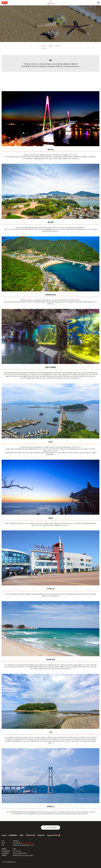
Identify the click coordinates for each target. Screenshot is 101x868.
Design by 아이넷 (54, 835)
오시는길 (4, 835)
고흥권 (51, 46)
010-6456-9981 (51, 828)
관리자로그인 (41, 835)
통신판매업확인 (13, 835)
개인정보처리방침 (30, 835)
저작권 (21, 835)
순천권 (57, 46)
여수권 (44, 46)
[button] (49, 144)
